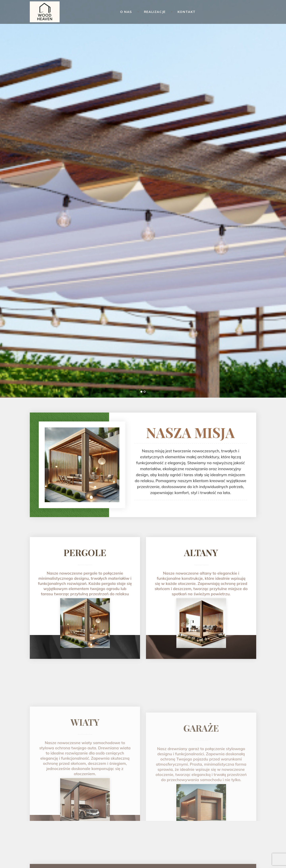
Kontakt (187, 12)
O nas (126, 12)
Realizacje (155, 12)
